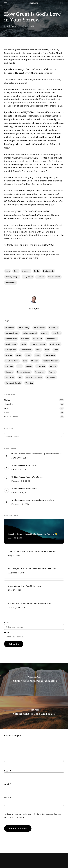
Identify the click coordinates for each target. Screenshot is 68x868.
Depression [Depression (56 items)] (52, 339)
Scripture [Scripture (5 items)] (10, 377)
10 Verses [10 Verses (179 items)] (10, 328)
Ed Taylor (12, 26)
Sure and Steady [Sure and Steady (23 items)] (13, 383)
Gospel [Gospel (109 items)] (9, 355)
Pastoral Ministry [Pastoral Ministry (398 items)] (51, 361)
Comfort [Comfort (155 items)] (57, 333)
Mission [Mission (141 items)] (35, 361)
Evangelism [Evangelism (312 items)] (11, 350)
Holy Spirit (28, 277)
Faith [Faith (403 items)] (38, 350)
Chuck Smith (54, 277)
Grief (42, 26)
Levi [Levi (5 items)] (25, 361)
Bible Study (48, 271)
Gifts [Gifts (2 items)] (56, 350)
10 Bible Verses (11, 417)
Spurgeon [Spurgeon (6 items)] (51, 377)
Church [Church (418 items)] (45, 333)
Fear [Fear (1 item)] (47, 350)
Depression (11, 283)
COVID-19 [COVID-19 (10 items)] (38, 339)
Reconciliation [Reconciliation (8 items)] (24, 372)
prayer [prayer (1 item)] (29, 366)
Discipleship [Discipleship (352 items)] (11, 344)
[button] (6, 3)
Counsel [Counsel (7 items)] (25, 339)
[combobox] (34, 437)
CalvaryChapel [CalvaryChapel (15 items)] (12, 333)
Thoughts (9, 404)
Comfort (26, 271)
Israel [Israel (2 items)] (38, 355)
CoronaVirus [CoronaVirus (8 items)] (11, 339)
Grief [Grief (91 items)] (19, 355)
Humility (40, 277)
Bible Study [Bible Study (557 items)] (24, 328)
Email (7, 632)
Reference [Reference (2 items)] (40, 372)
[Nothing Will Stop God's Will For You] (34, 712)
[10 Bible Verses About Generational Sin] (34, 680)
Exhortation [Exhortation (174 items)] (26, 350)
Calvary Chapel (12, 277)
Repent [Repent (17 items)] (52, 372)
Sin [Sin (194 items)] (20, 377)
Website (8, 797)
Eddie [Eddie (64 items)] (24, 344)
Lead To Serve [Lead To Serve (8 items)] (12, 361)
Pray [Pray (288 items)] (19, 366)
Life (6, 408)
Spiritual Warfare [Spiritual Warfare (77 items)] (34, 377)
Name (7, 623)
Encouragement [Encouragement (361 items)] (38, 344)
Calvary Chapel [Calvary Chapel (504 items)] (30, 333)
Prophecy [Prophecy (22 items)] (41, 366)
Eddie (37, 271)
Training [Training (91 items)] (29, 383)
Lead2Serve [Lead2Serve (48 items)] (50, 355)
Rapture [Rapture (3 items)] (9, 372)
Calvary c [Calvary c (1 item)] (54, 328)
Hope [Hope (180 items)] (28, 355)
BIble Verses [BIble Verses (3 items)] (39, 328)
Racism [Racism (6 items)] (53, 366)
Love (8, 271)
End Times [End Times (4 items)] (55, 344)
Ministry (8, 400)
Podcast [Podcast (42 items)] (9, 366)
